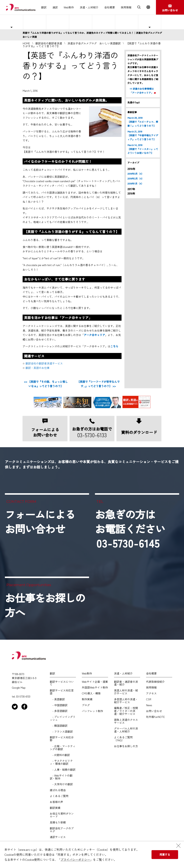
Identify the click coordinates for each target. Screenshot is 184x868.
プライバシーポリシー (75, 860)
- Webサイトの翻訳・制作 (61, 777)
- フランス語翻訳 (61, 732)
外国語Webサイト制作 (95, 687)
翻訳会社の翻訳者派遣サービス (44, 363)
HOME (26, 43)
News (149, 705)
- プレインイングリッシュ (63, 718)
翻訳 (44, 7)
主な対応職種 (12, 22)
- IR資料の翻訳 (60, 755)
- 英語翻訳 (57, 699)
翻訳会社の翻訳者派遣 (49, 43)
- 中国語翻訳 (59, 705)
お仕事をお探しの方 (126, 746)
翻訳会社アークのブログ (62, 830)
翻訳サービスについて (62, 683)
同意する (165, 854)
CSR (149, 699)
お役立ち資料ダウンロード (62, 815)
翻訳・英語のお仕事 (38, 368)
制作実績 (87, 699)
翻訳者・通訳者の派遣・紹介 (126, 683)
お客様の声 (56, 802)
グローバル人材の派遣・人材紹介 (126, 730)
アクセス (151, 693)
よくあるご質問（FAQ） (123, 739)
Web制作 (69, 7)
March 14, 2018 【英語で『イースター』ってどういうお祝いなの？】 (143, 149)
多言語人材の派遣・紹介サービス (126, 701)
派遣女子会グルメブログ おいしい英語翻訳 (94, 43)
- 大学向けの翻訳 (61, 784)
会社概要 (110, 7)
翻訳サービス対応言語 (62, 692)
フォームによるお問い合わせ (40, 521)
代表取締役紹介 (155, 682)
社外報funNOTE (155, 717)
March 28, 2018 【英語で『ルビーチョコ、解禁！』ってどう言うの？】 (143, 122)
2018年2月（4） (136, 179)
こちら (114, 346)
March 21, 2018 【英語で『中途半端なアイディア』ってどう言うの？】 (143, 135)
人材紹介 (81, 22)
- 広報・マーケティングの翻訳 (63, 748)
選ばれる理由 (104, 22)
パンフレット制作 (92, 711)
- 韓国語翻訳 (59, 726)
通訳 (55, 7)
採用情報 (126, 7)
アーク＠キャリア (94, 335)
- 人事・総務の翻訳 (63, 770)
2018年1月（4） (135, 184)
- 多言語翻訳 (59, 711)
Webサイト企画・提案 (95, 682)
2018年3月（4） (136, 174)
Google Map (19, 688)
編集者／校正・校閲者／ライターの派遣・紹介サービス (126, 711)
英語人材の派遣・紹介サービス (126, 692)
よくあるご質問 (127, 22)
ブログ (86, 705)
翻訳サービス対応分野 (62, 739)
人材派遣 (35, 22)
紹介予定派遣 (58, 22)
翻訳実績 (55, 808)
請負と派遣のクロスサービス (126, 721)
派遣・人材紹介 (89, 7)
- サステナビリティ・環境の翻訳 (61, 762)
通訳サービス (58, 837)
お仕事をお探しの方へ (172, 22)
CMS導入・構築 (91, 693)
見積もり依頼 (58, 822)
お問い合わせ (154, 711)
